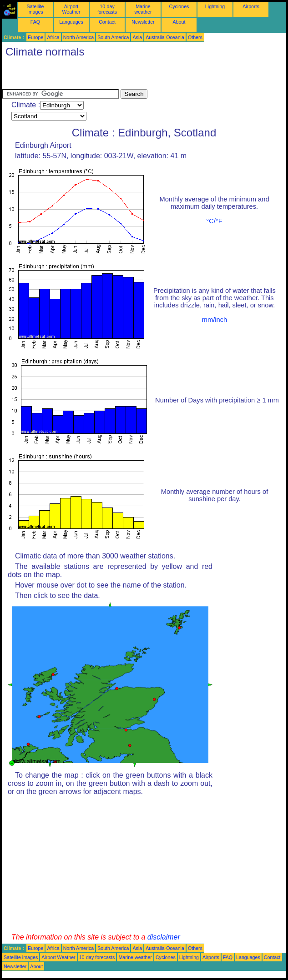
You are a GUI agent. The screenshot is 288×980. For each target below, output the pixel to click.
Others (195, 37)
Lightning (215, 6)
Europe (35, 37)
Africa (53, 37)
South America (113, 37)
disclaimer (164, 937)
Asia (137, 37)
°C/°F (214, 221)
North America (79, 37)
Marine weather (143, 9)
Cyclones (179, 6)
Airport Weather (71, 9)
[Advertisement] (108, 75)
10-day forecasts (107, 9)
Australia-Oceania (165, 37)
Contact (107, 22)
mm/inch (215, 320)
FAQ (35, 22)
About (179, 22)
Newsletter (143, 22)
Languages (71, 22)
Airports (251, 6)
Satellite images (35, 9)
